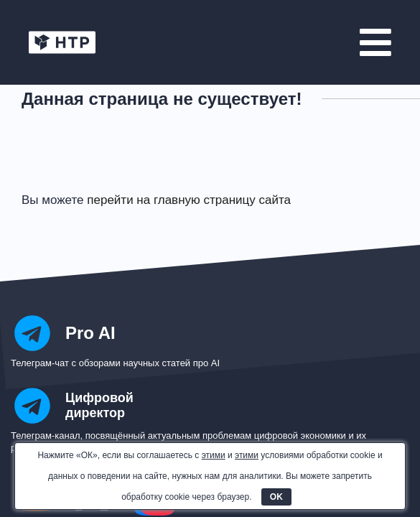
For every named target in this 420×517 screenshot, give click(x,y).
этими (214, 455)
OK (276, 497)
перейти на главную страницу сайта (189, 200)
